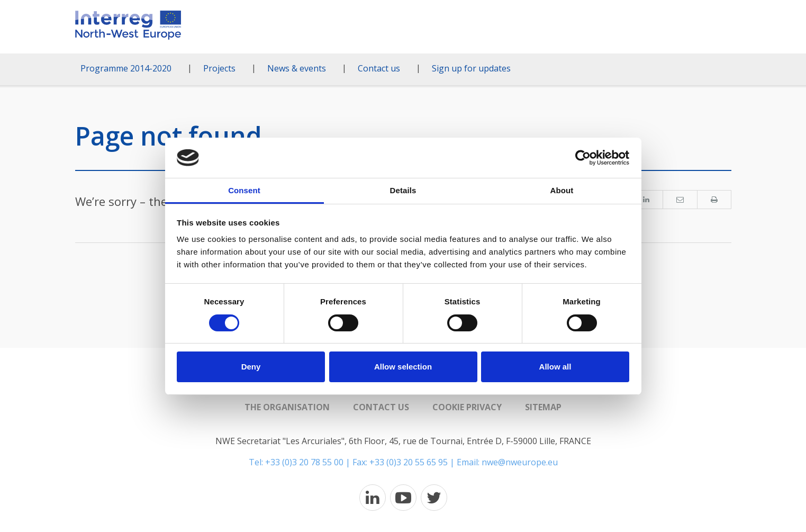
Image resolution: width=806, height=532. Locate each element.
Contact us (379, 68)
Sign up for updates (471, 68)
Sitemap (543, 407)
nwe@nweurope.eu (520, 462)
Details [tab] (403, 190)
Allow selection (403, 367)
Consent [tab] (244, 190)
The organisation (287, 407)
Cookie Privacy (467, 407)
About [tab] (562, 190)
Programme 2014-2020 (126, 68)
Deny (251, 367)
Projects (219, 68)
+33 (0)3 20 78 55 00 (304, 462)
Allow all (555, 367)
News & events (297, 68)
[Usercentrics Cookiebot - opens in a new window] (583, 158)
